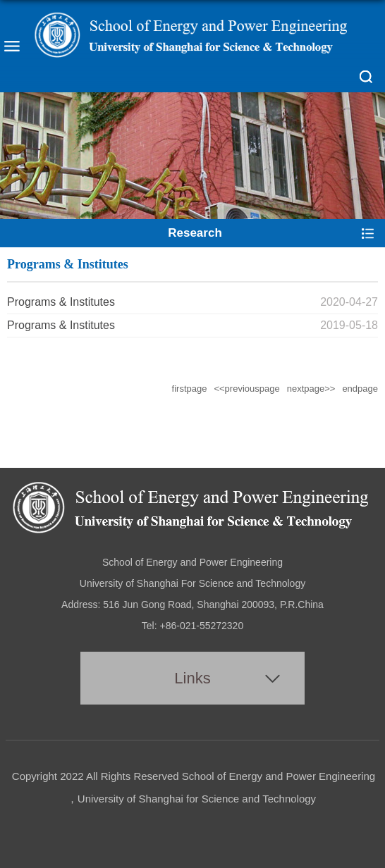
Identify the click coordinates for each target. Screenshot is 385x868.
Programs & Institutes (61, 302)
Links (192, 678)
